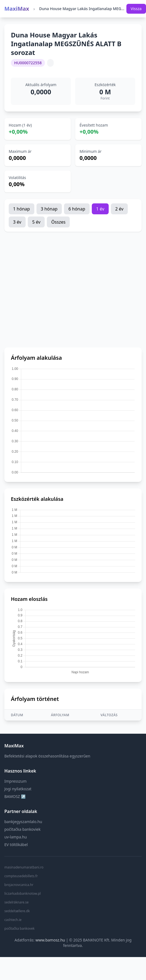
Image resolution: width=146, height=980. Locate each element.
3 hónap (49, 209)
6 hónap (77, 209)
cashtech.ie (13, 920)
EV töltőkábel (16, 845)
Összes (58, 222)
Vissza (136, 9)
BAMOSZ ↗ (15, 796)
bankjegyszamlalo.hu (23, 822)
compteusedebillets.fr (21, 876)
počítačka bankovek (19, 929)
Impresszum (16, 781)
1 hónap (22, 209)
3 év (17, 222)
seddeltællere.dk (17, 911)
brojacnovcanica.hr (19, 885)
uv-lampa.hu (16, 837)
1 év (100, 209)
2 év (119, 209)
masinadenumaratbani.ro (24, 867)
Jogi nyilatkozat (18, 789)
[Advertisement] (51, 290)
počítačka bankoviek (22, 829)
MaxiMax (17, 9)
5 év (36, 222)
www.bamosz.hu (50, 940)
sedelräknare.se (16, 902)
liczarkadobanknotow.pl (23, 894)
